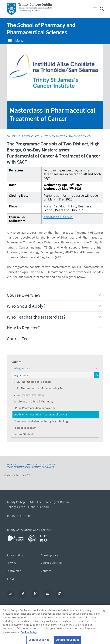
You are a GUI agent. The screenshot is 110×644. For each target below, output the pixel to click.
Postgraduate (31, 136)
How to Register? (54, 328)
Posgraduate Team (25, 428)
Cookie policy (49, 555)
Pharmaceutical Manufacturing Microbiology (41, 421)
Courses (12, 136)
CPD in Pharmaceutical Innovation (35, 408)
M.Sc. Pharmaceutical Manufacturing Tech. (40, 388)
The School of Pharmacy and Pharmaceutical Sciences (41, 29)
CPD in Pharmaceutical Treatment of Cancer (68, 136)
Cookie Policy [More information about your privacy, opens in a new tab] (29, 634)
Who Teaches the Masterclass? (54, 317)
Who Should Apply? (54, 306)
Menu (16, 41)
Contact (46, 571)
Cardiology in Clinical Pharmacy (33, 401)
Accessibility (15, 555)
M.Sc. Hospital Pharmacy (29, 395)
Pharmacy (13, 464)
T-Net (10, 579)
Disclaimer (14, 571)
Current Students (24, 434)
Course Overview (54, 295)
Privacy (11, 563)
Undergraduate (21, 368)
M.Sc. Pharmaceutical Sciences (33, 382)
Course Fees (54, 339)
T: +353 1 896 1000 (19, 516)
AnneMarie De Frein (58, 217)
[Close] (104, 613)
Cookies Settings (52, 563)
